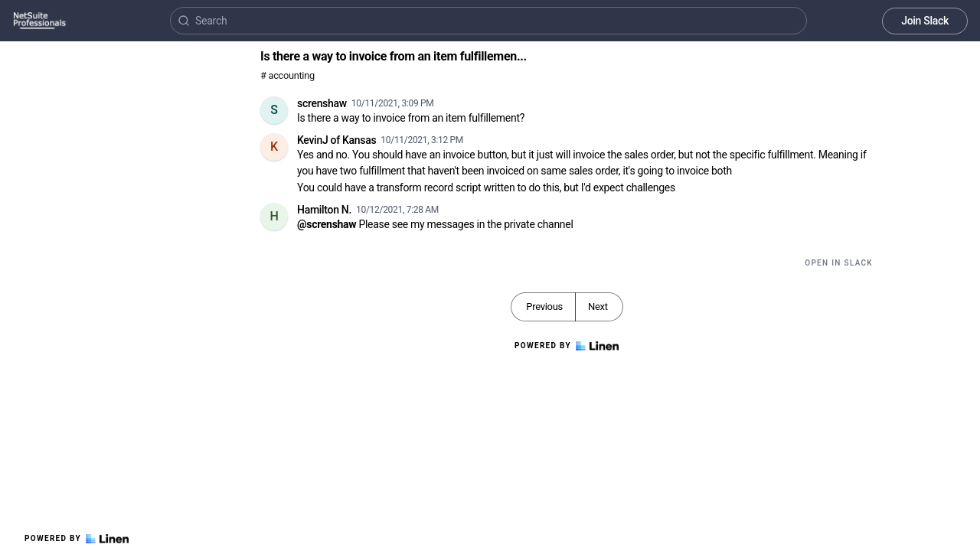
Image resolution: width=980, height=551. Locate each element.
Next (598, 306)
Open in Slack (839, 263)
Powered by (77, 539)
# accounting (287, 75)
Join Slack (925, 21)
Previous (544, 306)
